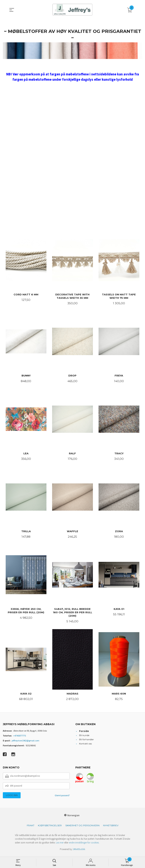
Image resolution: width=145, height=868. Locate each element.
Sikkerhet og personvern (82, 828)
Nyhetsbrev (111, 828)
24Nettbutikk (79, 852)
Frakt (31, 828)
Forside (84, 734)
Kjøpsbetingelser (50, 828)
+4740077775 (20, 738)
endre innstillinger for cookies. (84, 845)
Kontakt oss (85, 746)
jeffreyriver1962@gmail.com (25, 743)
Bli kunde (84, 738)
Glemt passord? (62, 798)
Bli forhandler (86, 742)
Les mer (60, 845)
